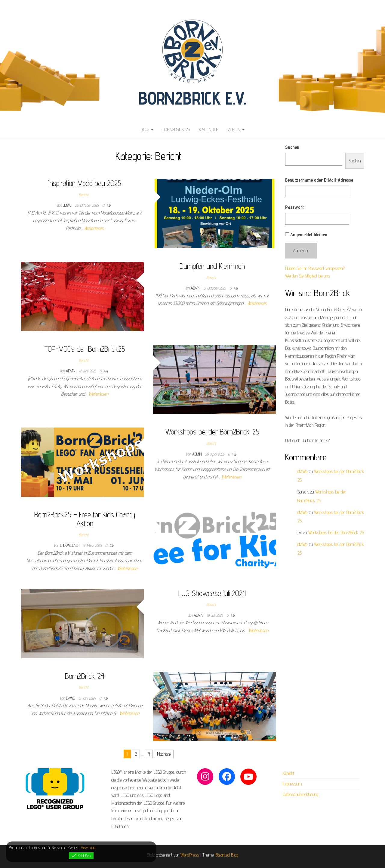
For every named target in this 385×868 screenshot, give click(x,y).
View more (89, 848)
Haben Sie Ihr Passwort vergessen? (315, 268)
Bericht (84, 195)
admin (196, 288)
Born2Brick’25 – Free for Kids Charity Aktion (85, 519)
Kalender (209, 129)
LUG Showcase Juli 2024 (212, 593)
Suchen (292, 147)
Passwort (294, 207)
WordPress (190, 855)
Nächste (164, 754)
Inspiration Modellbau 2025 (85, 183)
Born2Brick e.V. (192, 98)
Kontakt (288, 773)
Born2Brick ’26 (176, 129)
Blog (147, 129)
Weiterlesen (94, 228)
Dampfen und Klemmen (212, 266)
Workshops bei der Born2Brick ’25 (212, 432)
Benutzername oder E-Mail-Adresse (319, 180)
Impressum (292, 784)
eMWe (68, 205)
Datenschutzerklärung (300, 794)
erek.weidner (70, 545)
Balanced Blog (227, 855)
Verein (236, 129)
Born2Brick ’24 (85, 676)
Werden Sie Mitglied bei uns (308, 276)
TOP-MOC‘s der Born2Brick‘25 (85, 349)
